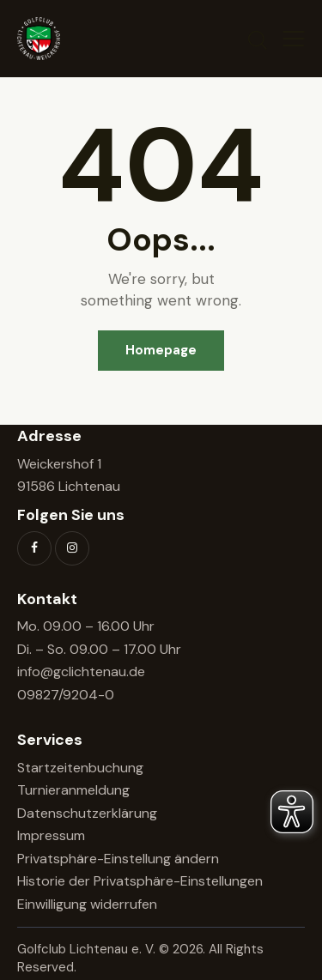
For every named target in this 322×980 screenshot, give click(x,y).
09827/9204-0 (66, 695)
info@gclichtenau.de (81, 671)
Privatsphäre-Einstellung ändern (118, 859)
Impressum (51, 835)
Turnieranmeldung (73, 790)
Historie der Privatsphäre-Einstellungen (140, 881)
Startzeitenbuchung (80, 768)
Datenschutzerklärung (87, 813)
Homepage (161, 350)
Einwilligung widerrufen (87, 904)
